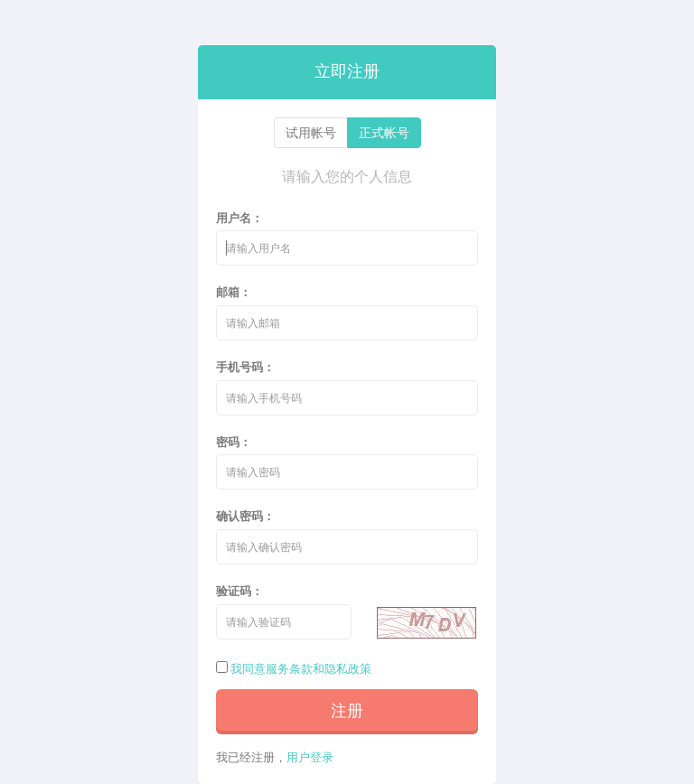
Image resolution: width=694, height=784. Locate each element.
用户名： (239, 218)
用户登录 (310, 757)
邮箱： (234, 292)
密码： (234, 442)
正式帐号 (384, 132)
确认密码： (245, 516)
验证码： (239, 591)
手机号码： (245, 367)
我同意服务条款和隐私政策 (301, 668)
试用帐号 (311, 132)
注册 (347, 710)
